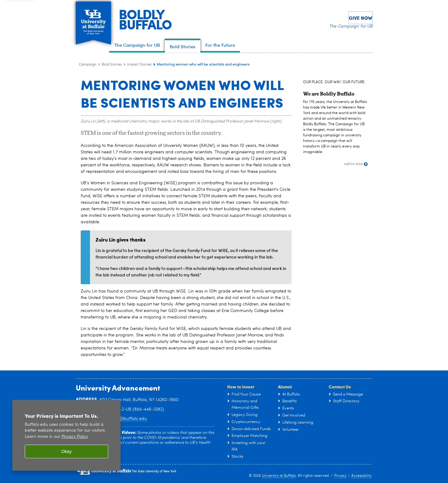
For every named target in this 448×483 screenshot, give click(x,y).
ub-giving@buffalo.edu (123, 419)
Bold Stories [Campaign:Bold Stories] (112, 65)
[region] (66, 435)
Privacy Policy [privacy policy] (75, 437)
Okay (66, 451)
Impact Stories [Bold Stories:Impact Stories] (139, 65)
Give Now (361, 18)
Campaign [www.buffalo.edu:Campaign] (88, 65)
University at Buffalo (279, 476)
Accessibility (361, 476)
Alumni (285, 387)
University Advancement (118, 387)
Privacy (340, 476)
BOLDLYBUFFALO (149, 19)
